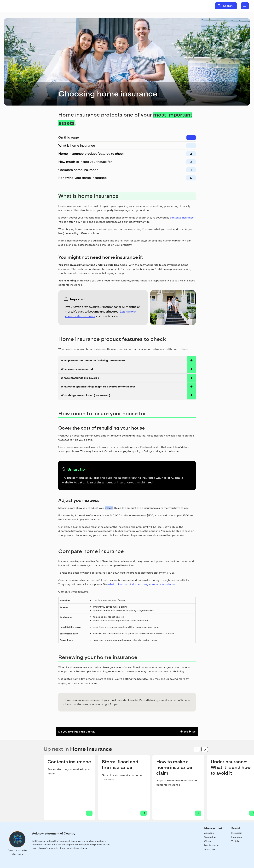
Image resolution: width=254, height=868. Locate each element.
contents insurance (182, 218)
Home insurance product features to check (91, 154)
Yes (186, 732)
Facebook (237, 837)
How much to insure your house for (85, 162)
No (194, 732)
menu (245, 6)
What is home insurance (77, 146)
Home (34, 6)
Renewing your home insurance (83, 178)
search (219, 6)
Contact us (210, 837)
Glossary (209, 841)
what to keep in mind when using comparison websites (142, 584)
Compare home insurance (78, 170)
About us (209, 833)
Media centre (211, 845)
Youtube (236, 841)
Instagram (237, 833)
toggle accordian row (192, 361)
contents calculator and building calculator (102, 478)
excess (109, 508)
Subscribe (210, 849)
